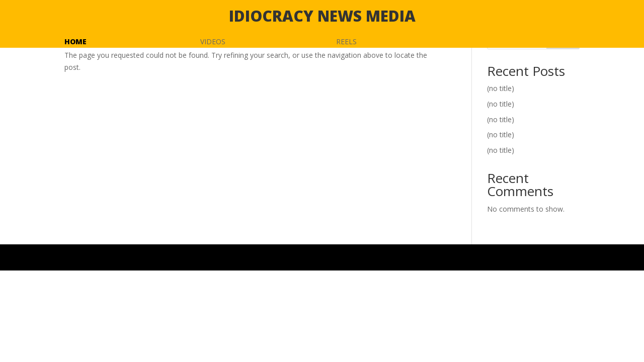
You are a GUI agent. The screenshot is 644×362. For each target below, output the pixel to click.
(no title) (501, 88)
